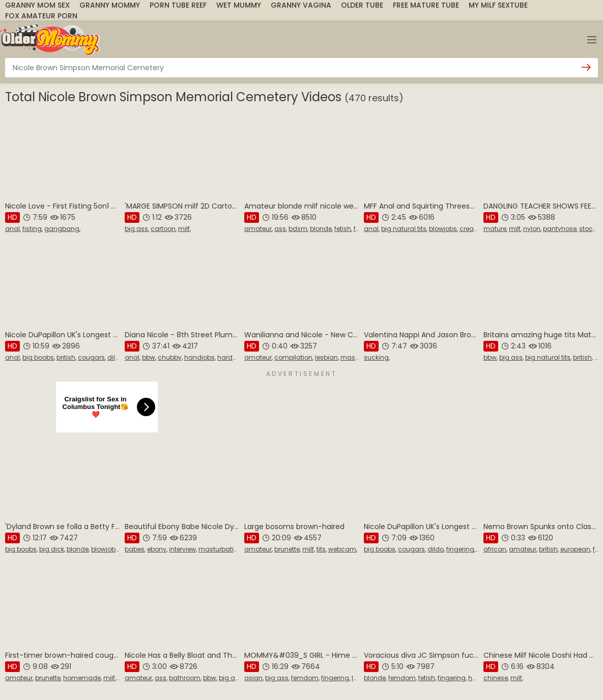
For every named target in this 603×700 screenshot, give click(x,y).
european (575, 549)
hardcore (232, 357)
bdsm (298, 229)
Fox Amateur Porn (41, 16)
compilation (293, 357)
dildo (116, 357)
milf (184, 229)
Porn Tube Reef (178, 5)
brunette (287, 549)
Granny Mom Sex (37, 5)
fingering (460, 549)
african (495, 549)
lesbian (326, 357)
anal (12, 229)
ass (280, 229)
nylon (532, 229)
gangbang (62, 229)
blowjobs (443, 229)
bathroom (185, 678)
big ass (136, 229)
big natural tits (404, 229)
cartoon (163, 229)
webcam (342, 549)
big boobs (38, 357)
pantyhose (560, 229)
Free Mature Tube (426, 5)
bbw (149, 357)
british (66, 357)
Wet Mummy (239, 5)
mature (495, 229)
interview (182, 549)
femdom (305, 678)
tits (321, 549)
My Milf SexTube (498, 5)
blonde (321, 229)
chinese (496, 678)
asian (253, 678)
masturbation (220, 549)
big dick (52, 549)
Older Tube (362, 5)
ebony (157, 549)
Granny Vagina (301, 5)
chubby (170, 357)
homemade (82, 678)
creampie (475, 229)
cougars (91, 357)
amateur (258, 229)
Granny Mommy (110, 5)
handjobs (199, 357)
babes (135, 549)
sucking (376, 357)
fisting (32, 229)
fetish (343, 229)
